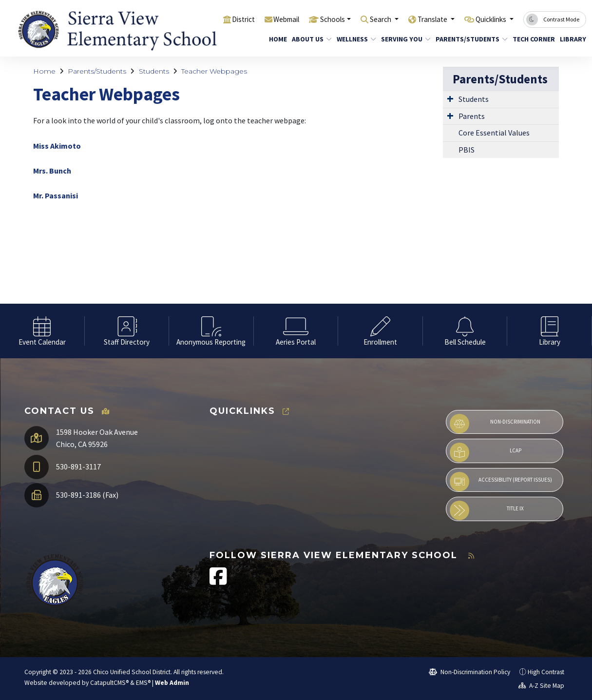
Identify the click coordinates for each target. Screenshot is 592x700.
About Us (310, 39)
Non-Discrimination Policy (469, 672)
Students (154, 71)
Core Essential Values (494, 133)
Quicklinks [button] (487, 19)
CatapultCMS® (109, 683)
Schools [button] (313, 19)
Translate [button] (422, 19)
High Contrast (546, 672)
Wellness (354, 39)
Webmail (262, 19)
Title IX (487, 510)
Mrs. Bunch (52, 171)
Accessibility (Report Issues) (501, 482)
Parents (472, 116)
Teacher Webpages (214, 71)
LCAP (486, 452)
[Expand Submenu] (450, 98)
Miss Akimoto (57, 146)
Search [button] (366, 19)
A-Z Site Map (541, 686)
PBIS (467, 150)
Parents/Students (468, 39)
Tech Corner (531, 39)
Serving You (403, 39)
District (215, 19)
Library (572, 39)
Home (277, 39)
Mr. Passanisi (56, 195)
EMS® (143, 683)
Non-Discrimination (495, 424)
